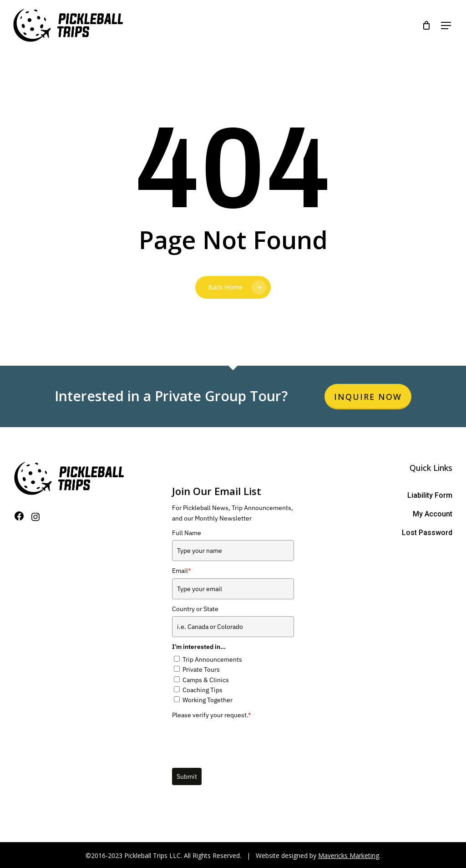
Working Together (208, 700)
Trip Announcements (212, 659)
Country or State (195, 609)
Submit (187, 776)
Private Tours (201, 669)
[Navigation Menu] (443, 26)
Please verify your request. (211, 715)
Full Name (187, 533)
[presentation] (241, 740)
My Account (433, 514)
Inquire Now (368, 397)
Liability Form (430, 495)
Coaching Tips (203, 690)
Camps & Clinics (206, 680)
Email (181, 571)
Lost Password (427, 533)
